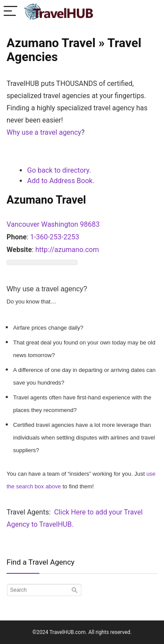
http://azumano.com (67, 250)
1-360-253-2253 (55, 237)
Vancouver (23, 224)
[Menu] (10, 12)
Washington (59, 224)
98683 (90, 224)
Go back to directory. (59, 170)
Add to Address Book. (61, 181)
